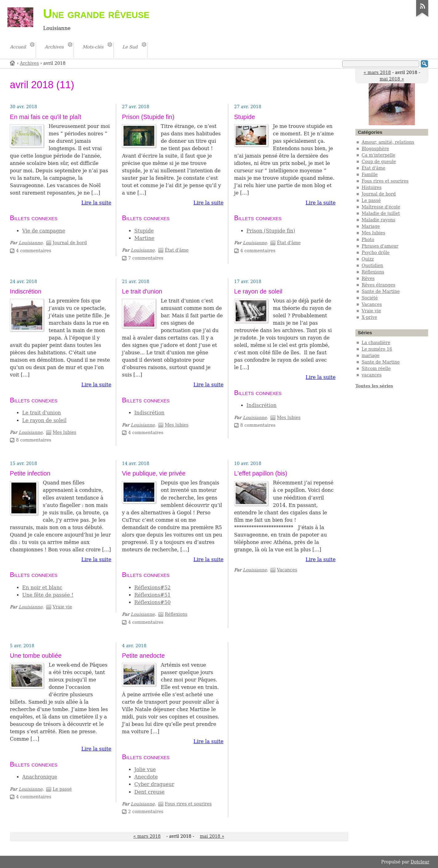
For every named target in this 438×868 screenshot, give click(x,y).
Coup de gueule (379, 162)
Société (370, 298)
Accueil (13, 63)
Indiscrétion (26, 291)
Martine (144, 238)
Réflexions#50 (152, 602)
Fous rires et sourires (188, 804)
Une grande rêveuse (96, 14)
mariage (371, 356)
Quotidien (372, 265)
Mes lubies (65, 432)
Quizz (368, 259)
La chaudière (376, 343)
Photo (368, 240)
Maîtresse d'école (381, 207)
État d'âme (177, 250)
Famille (370, 175)
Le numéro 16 (377, 349)
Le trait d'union (42, 413)
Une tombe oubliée (36, 656)
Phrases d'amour (380, 246)
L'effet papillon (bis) (261, 473)
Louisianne (30, 243)
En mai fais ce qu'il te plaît (46, 117)
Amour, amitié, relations (388, 142)
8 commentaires (34, 440)
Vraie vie (62, 607)
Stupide (144, 231)
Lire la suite (96, 203)
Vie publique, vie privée (154, 473)
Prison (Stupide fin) (148, 117)
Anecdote (146, 777)
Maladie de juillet (381, 213)
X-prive (369, 317)
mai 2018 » (392, 79)
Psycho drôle (376, 253)
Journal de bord (70, 243)
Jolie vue (145, 769)
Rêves (368, 278)
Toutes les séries (374, 386)
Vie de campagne (44, 231)
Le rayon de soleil (44, 420)
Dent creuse (149, 792)
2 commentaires (146, 812)
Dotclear (420, 862)
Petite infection (30, 473)
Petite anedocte (143, 656)
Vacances (287, 570)
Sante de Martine (381, 291)
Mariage (371, 226)
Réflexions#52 (152, 588)
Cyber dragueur (154, 784)
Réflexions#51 (152, 595)
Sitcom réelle (376, 368)
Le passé (62, 789)
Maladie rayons (378, 220)
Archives (30, 63)
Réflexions (176, 614)
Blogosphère (375, 149)
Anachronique (40, 777)
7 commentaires (146, 258)
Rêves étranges (378, 285)
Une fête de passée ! (48, 595)
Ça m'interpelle (378, 155)
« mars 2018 (377, 72)
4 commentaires (34, 251)
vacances (372, 375)
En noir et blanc (42, 588)
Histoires (372, 187)
